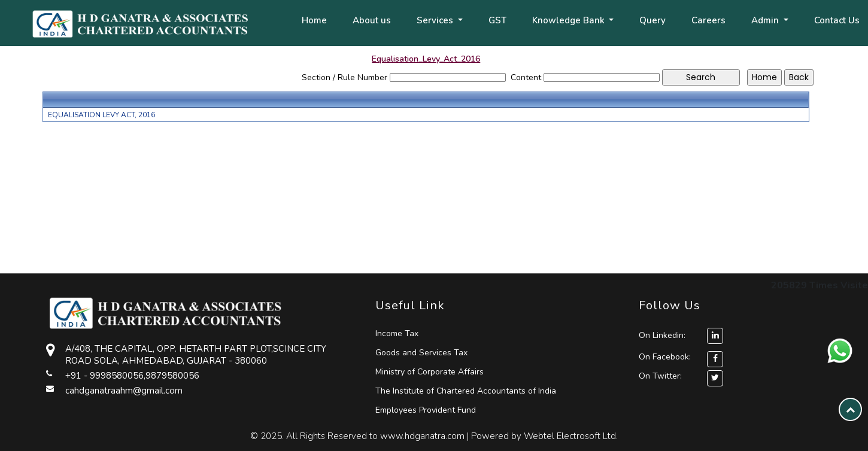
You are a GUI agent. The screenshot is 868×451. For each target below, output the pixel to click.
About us (372, 20)
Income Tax (397, 333)
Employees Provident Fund (426, 410)
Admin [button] (766, 20)
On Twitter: (660, 376)
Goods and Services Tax (421, 353)
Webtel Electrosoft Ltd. (571, 436)
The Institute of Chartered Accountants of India (466, 391)
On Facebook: (665, 357)
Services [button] (436, 20)
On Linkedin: (681, 335)
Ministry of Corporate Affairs (430, 372)
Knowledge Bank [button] (570, 20)
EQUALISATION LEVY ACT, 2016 (101, 115)
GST (497, 20)
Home (314, 20)
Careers (708, 20)
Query (652, 20)
